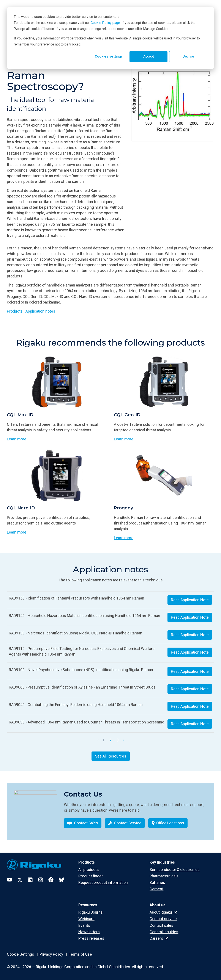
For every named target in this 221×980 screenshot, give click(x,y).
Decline (188, 56)
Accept (149, 56)
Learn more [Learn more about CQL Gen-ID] (124, 439)
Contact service (163, 919)
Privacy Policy (51, 954)
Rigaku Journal (91, 912)
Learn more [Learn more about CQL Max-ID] (17, 439)
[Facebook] (51, 880)
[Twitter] (20, 880)
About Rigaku (163, 912)
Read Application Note (190, 600)
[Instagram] (41, 880)
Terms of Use (80, 954)
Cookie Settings (21, 954)
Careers (159, 938)
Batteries (157, 882)
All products (89, 870)
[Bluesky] (61, 880)
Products (15, 311)
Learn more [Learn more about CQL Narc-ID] (17, 532)
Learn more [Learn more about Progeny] (124, 538)
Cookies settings (109, 56)
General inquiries (164, 932)
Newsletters (89, 932)
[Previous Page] (98, 740)
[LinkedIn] (30, 880)
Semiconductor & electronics (175, 870)
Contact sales (161, 925)
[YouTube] (9, 880)
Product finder (91, 876)
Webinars (86, 919)
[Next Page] (123, 740)
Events (84, 925)
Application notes (40, 311)
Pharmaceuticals (164, 876)
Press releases (91, 938)
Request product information (103, 882)
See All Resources (111, 756)
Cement (156, 889)
